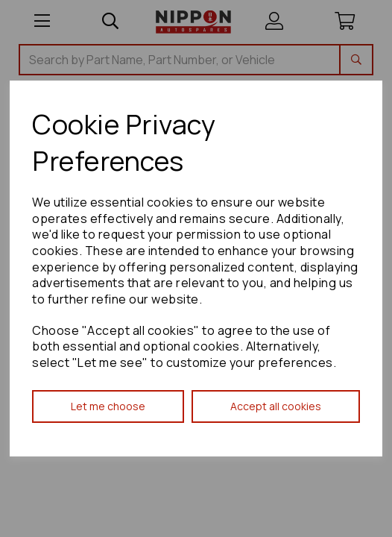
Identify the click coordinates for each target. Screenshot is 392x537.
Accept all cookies (276, 406)
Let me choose (108, 406)
